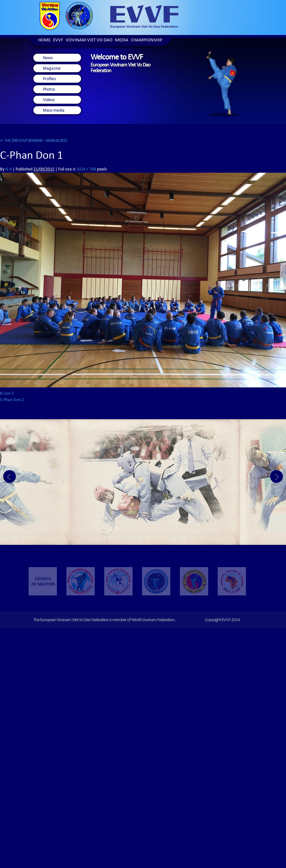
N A (9, 170)
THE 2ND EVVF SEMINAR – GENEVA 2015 (34, 141)
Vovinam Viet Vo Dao (89, 41)
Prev (10, 476)
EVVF (58, 41)
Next (276, 476)
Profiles (49, 79)
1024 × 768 (86, 170)
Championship (147, 41)
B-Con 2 (7, 394)
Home (44, 41)
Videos (49, 100)
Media (122, 41)
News (48, 58)
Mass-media (54, 111)
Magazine (52, 69)
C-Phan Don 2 (12, 400)
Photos (49, 90)
